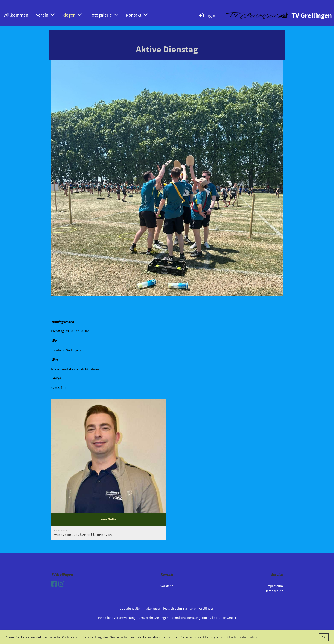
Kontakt (137, 15)
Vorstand (167, 586)
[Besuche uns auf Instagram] (61, 584)
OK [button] (324, 637)
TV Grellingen (312, 15)
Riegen (72, 15)
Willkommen (16, 15)
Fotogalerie (104, 15)
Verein (45, 15)
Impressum (275, 586)
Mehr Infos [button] (248, 637)
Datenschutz (274, 591)
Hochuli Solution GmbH (219, 618)
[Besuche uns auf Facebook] (54, 584)
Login (207, 15)
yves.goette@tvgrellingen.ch (83, 535)
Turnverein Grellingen (153, 618)
